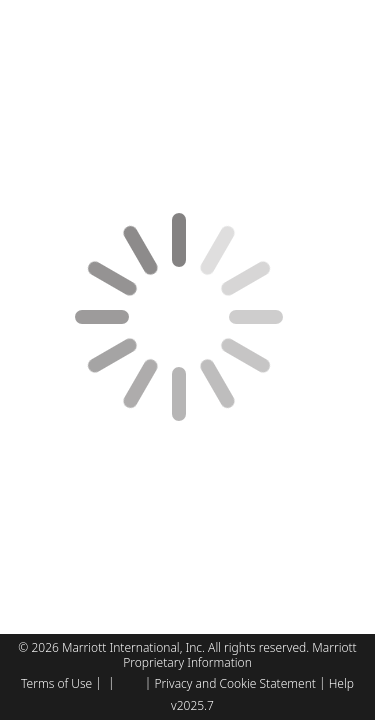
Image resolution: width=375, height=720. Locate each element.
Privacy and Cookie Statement (234, 683)
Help (341, 683)
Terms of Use (56, 683)
